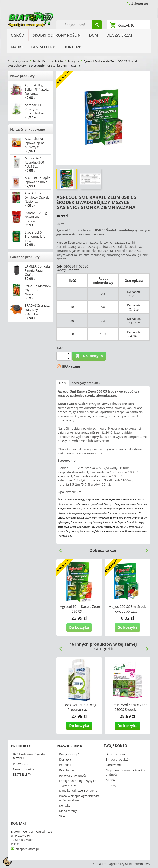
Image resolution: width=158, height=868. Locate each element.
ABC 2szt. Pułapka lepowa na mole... (37, 180)
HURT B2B (72, 47)
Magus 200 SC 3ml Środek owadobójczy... (128, 609)
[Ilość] (61, 356)
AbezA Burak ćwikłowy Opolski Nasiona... (37, 197)
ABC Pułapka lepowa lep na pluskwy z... (35, 143)
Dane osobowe (116, 754)
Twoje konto (115, 746)
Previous (59, 549)
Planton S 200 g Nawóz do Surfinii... (36, 217)
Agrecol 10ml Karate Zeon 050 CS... (80, 609)
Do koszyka (89, 356)
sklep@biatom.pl (27, 849)
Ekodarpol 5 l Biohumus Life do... (35, 236)
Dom (94, 35)
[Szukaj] (79, 25)
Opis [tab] (62, 383)
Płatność (65, 765)
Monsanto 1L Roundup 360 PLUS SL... (34, 162)
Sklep (63, 816)
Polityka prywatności (73, 775)
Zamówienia (114, 765)
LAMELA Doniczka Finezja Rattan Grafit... (38, 270)
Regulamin (67, 770)
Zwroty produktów (118, 759)
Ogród (17, 35)
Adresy (110, 780)
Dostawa (65, 759)
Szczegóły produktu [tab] (86, 383)
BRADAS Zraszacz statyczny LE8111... (37, 310)
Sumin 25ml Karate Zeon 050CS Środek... (128, 707)
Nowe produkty (22, 76)
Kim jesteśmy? (69, 754)
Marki (17, 47)
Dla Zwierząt (120, 35)
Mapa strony (68, 811)
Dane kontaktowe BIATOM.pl (79, 790)
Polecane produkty (25, 257)
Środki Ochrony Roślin (57, 35)
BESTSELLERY (43, 47)
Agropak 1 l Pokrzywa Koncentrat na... (36, 109)
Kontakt (64, 805)
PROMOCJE (20, 764)
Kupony (111, 785)
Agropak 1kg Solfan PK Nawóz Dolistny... (37, 89)
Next (145, 549)
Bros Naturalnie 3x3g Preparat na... (80, 707)
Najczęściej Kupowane (28, 129)
